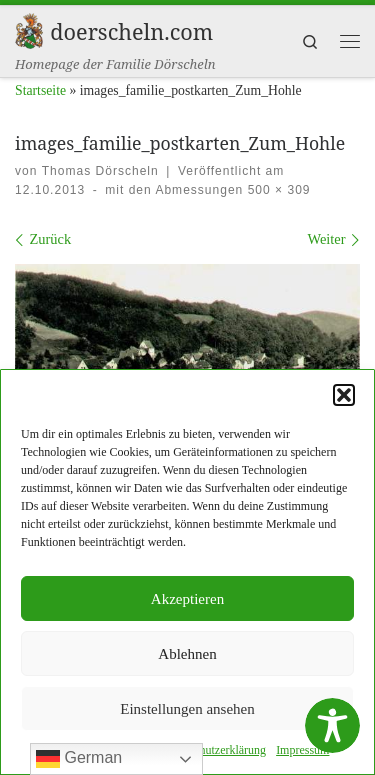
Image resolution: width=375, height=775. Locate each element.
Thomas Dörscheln (100, 171)
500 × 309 (276, 190)
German (79, 759)
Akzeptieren (187, 601)
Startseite (40, 90)
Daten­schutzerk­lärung (213, 752)
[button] (344, 397)
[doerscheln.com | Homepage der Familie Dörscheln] (29, 28)
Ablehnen (187, 656)
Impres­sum (302, 752)
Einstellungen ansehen (187, 711)
